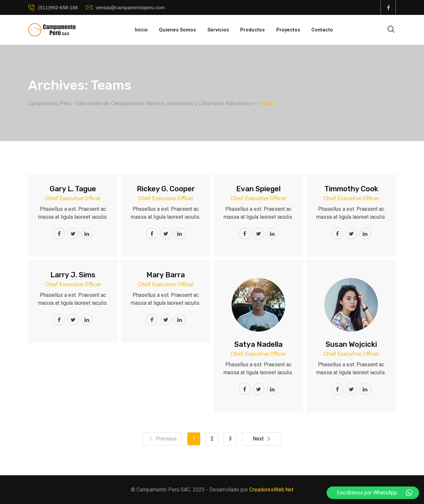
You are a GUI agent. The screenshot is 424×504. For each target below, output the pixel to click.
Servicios (218, 30)
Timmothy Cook (351, 189)
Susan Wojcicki (351, 344)
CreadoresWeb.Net (271, 490)
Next (262, 439)
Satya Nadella (258, 344)
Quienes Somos (177, 30)
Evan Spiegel (258, 189)
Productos (252, 30)
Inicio (141, 30)
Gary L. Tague (73, 189)
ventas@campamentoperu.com (130, 7)
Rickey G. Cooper (166, 189)
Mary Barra (166, 275)
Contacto (322, 30)
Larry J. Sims (73, 275)
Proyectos (288, 30)
